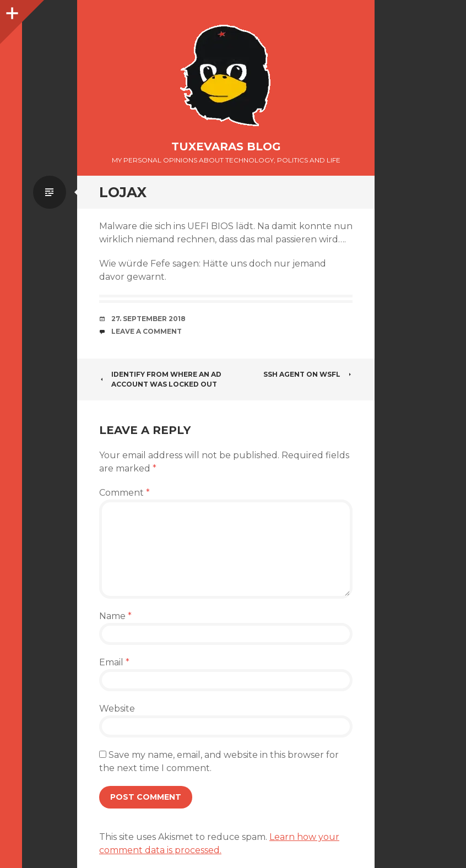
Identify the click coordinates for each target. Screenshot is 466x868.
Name (115, 616)
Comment (124, 493)
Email (114, 662)
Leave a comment (147, 331)
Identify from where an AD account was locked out (160, 379)
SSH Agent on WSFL (308, 374)
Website (117, 709)
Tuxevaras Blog (226, 147)
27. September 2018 (148, 319)
